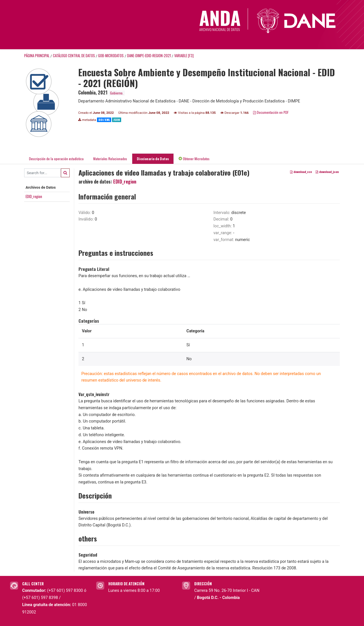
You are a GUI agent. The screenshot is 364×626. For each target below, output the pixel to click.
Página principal (37, 56)
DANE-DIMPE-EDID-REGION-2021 (149, 56)
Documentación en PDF (271, 112)
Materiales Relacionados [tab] (110, 159)
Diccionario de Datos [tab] (153, 159)
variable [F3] (184, 56)
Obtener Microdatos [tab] (194, 159)
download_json (327, 172)
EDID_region (34, 196)
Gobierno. (117, 93)
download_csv (301, 172)
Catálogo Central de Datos (74, 56)
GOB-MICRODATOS (111, 56)
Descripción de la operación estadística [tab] (56, 159)
